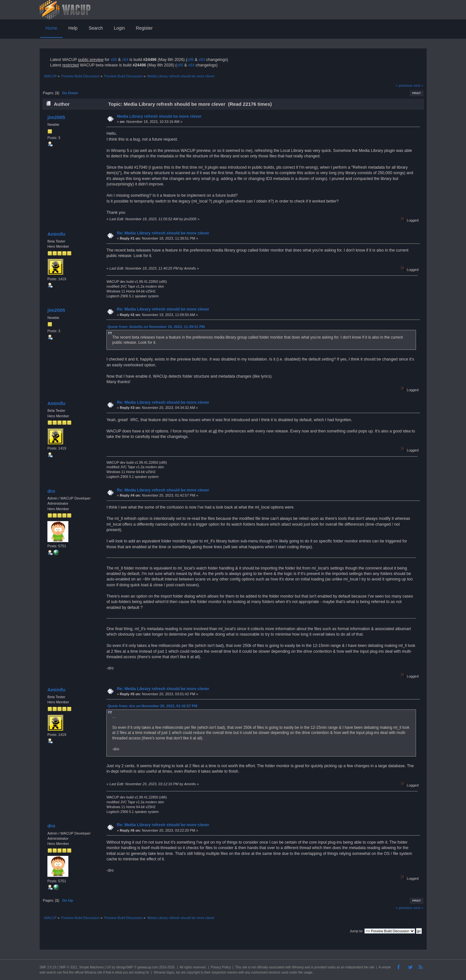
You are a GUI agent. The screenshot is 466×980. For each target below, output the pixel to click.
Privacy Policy (221, 967)
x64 (125, 60)
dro (51, 491)
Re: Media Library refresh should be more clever (163, 233)
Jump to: (356, 931)
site (245, 967)
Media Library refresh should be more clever (159, 116)
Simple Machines (92, 967)
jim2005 (56, 117)
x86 (114, 60)
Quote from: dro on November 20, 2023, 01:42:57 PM (153, 706)
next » (418, 85)
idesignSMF (125, 967)
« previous (404, 85)
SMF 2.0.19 (48, 967)
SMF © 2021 (68, 967)
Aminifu (56, 234)
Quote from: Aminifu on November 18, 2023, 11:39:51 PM (156, 327)
